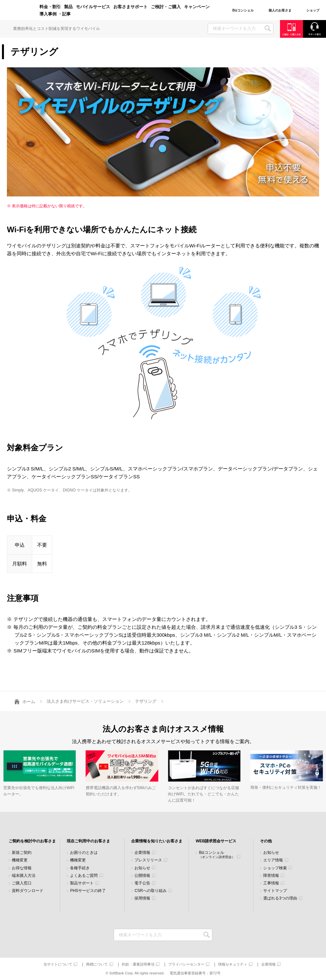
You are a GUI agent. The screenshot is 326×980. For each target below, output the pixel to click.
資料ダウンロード (28, 891)
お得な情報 (22, 868)
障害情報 (271, 876)
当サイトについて (58, 964)
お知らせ (142, 868)
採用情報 (142, 898)
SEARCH (268, 28)
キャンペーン (197, 7)
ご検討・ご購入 (166, 7)
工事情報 (271, 883)
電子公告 (142, 883)
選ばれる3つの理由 (280, 898)
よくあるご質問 (84, 876)
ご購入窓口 (22, 883)
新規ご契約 (22, 853)
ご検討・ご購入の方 (291, 29)
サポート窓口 (314, 29)
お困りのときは (84, 853)
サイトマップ (275, 891)
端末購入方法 (24, 876)
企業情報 (142, 853)
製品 (68, 7)
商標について (97, 964)
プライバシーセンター (186, 964)
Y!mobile (20, 11)
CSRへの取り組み (150, 891)
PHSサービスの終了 (88, 891)
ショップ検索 (275, 868)
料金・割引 (50, 7)
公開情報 (142, 876)
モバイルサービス (93, 7)
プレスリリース (148, 860)
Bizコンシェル (217, 855)
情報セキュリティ (233, 964)
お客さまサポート (130, 7)
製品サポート (82, 883)
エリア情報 (273, 860)
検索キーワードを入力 (207, 935)
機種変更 (20, 860)
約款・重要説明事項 (138, 964)
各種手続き (80, 868)
